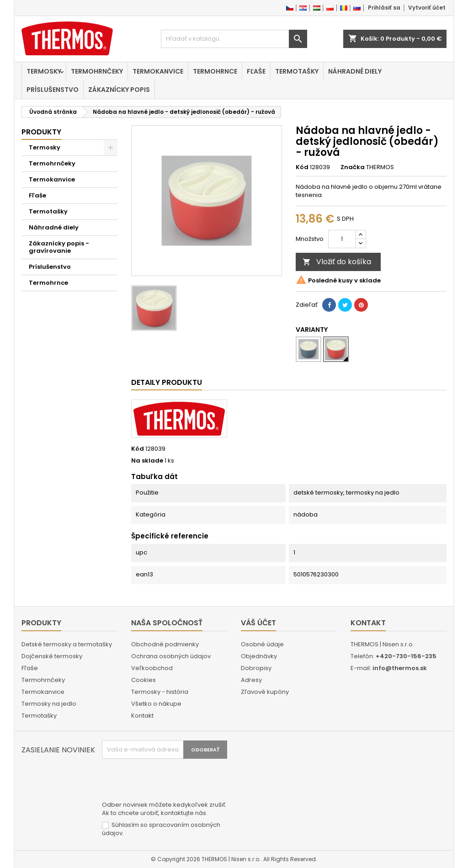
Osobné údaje (262, 644)
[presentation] (171, 781)
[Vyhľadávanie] (234, 39)
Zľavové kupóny (265, 692)
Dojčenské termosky (52, 656)
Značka (353, 167)
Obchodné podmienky (165, 644)
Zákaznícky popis (119, 90)
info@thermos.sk (400, 668)
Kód (302, 167)
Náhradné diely (355, 71)
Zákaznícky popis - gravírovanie (59, 247)
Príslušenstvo (53, 90)
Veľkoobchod (152, 668)
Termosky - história (160, 692)
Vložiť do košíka (337, 262)
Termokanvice (158, 71)
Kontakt (142, 716)
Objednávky (259, 656)
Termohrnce (215, 71)
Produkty (41, 132)
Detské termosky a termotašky (67, 644)
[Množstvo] (342, 239)
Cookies (144, 680)
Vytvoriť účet (427, 8)
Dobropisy (256, 668)
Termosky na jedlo (49, 704)
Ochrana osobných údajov (171, 656)
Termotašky (297, 71)
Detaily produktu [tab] (167, 382)
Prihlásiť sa (384, 8)
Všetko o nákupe (156, 704)
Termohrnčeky (97, 71)
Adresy (251, 680)
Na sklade (147, 461)
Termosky (44, 71)
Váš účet (258, 623)
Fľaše (256, 71)
